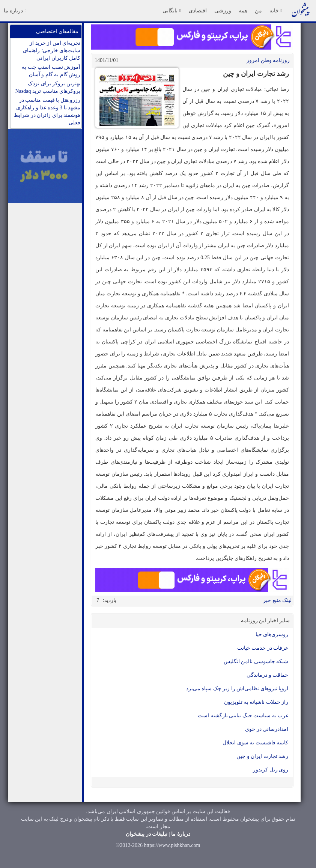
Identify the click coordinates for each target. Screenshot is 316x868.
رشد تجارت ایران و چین (262, 756)
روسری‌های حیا (272, 634)
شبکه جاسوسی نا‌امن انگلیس (256, 662)
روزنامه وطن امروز (268, 60)
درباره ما (15, 11)
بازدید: (110, 600)
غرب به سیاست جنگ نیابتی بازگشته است (243, 716)
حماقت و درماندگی (267, 675)
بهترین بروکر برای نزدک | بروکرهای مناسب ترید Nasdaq (48, 87)
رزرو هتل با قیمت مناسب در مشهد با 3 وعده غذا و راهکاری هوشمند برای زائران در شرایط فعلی (47, 111)
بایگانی (172, 11)
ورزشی (223, 11)
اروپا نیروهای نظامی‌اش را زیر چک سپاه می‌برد (237, 689)
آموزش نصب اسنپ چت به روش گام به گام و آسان (51, 71)
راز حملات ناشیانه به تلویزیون (256, 702)
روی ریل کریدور (271, 770)
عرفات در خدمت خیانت (263, 648)
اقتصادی (198, 11)
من (258, 11)
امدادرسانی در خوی (267, 729)
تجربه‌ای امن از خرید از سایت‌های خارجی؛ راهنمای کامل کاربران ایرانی (52, 51)
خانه (276, 11)
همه (243, 11)
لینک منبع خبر (277, 600)
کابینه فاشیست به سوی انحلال (255, 743)
